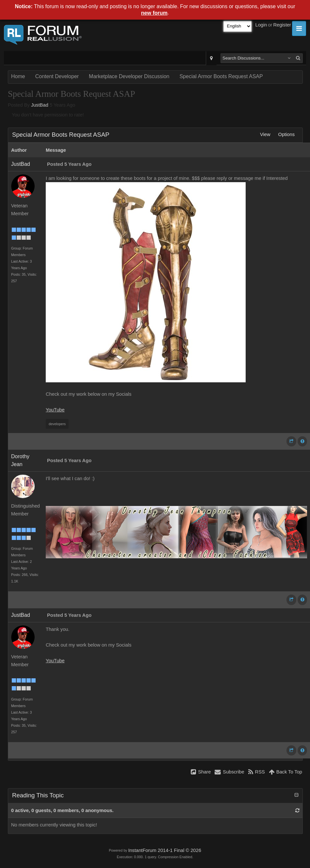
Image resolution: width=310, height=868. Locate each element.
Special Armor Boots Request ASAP (221, 76)
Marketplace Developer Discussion (129, 76)
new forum (154, 13)
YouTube (55, 410)
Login (261, 25)
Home (18, 76)
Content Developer (57, 76)
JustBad (40, 105)
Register (282, 25)
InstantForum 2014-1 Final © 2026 (164, 850)
